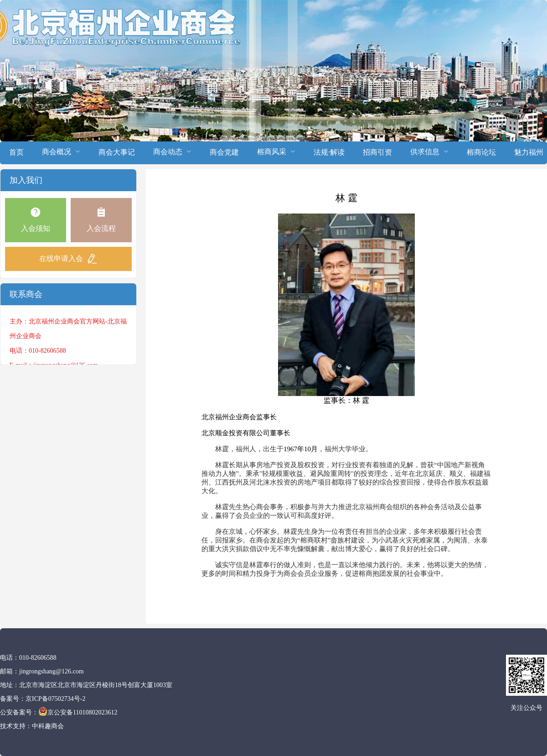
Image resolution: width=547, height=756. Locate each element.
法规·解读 (329, 152)
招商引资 (377, 152)
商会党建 (224, 152)
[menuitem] (16, 153)
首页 (16, 152)
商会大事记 (117, 152)
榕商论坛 (481, 152)
